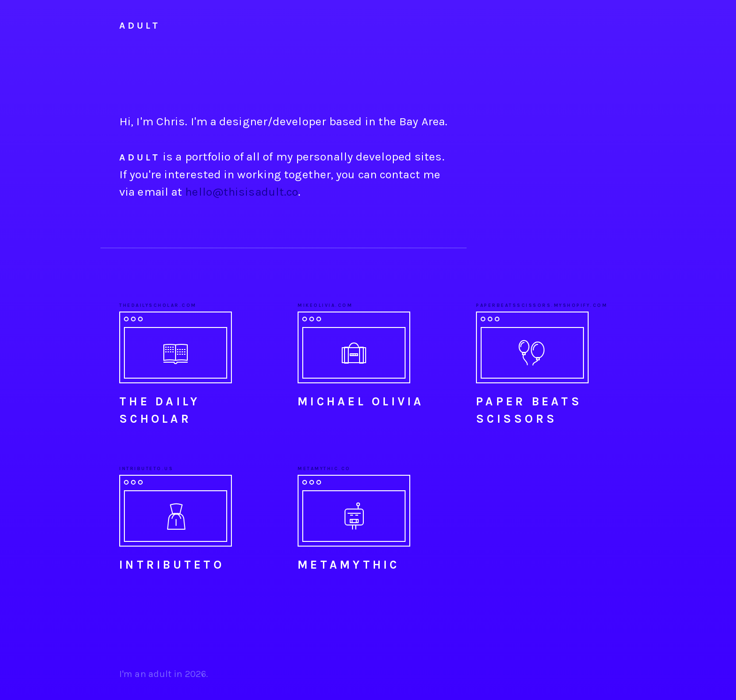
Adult (140, 26)
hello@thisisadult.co (241, 192)
